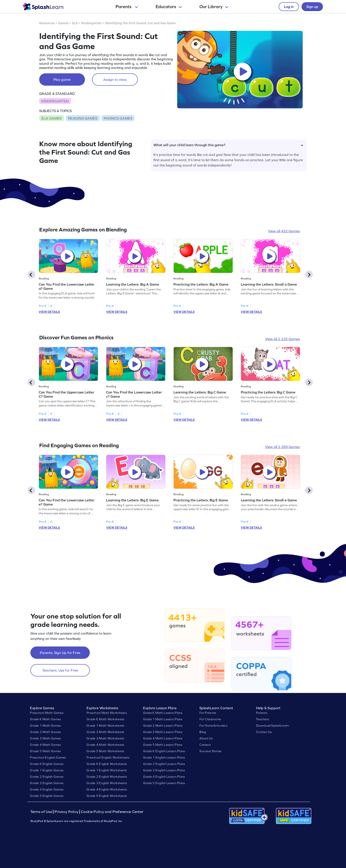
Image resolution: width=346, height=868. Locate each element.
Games (64, 23)
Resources (47, 23)
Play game (62, 79)
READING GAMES (83, 118)
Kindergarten (91, 23)
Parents (127, 7)
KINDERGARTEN (55, 101)
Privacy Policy (66, 812)
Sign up (312, 7)
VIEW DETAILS (49, 312)
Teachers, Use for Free (60, 670)
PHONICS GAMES (118, 118)
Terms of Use (42, 812)
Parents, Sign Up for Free (60, 653)
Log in (289, 7)
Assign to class (115, 79)
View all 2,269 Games (282, 447)
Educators (169, 7)
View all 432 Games (284, 231)
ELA (75, 23)
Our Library (214, 7)
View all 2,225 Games (282, 339)
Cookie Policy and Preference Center (112, 812)
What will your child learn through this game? (228, 145)
